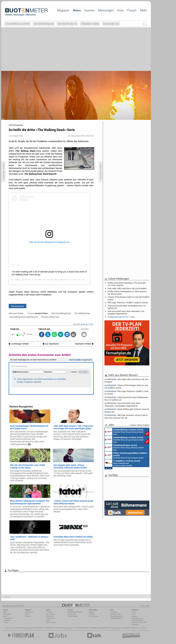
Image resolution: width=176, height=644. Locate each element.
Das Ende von (111, 24)
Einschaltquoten (67, 628)
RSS (5, 612)
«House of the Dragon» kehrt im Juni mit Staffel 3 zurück (128, 298)
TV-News (49, 612)
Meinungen (106, 10)
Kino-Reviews (94, 616)
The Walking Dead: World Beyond (24, 317)
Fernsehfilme (94, 628)
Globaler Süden (90, 24)
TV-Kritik (92, 614)
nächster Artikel (84, 344)
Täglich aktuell (73, 616)
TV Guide (77, 628)
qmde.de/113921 (87, 324)
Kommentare (18, 306)
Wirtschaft (50, 616)
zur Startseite (51, 344)
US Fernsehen (49, 628)
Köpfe (48, 620)
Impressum (136, 624)
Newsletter (7, 614)
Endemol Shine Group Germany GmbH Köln (127, 432)
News (77, 10)
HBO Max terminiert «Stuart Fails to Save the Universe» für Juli (126, 416)
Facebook (7, 620)
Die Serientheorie (44, 24)
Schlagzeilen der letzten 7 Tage (121, 317)
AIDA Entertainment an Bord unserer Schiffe (122, 463)
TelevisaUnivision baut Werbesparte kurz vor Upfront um (127, 307)
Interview (28, 616)
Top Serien (142, 628)
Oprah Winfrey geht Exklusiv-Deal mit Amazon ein (127, 410)
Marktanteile (72, 614)
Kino (121, 10)
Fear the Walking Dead (61, 313)
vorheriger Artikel (19, 344)
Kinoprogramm (116, 628)
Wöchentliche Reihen (75, 612)
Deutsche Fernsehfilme (130, 628)
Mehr (144, 10)
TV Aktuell (18, 628)
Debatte (92, 612)
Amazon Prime (38, 313)
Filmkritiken (39, 628)
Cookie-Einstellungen (139, 622)
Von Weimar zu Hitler (17, 24)
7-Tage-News (8, 618)
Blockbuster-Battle (116, 618)
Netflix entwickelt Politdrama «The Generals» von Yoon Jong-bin (127, 284)
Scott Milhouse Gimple (43, 280)
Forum (132, 10)
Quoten (89, 10)
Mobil (5, 616)
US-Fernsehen (51, 622)
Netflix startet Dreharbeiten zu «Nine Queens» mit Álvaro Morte (127, 293)
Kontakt (134, 616)
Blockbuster (85, 628)
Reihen (27, 614)
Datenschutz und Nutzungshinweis (138, 619)
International (51, 618)
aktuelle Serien (105, 628)
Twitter (6, 622)
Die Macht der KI (67, 24)
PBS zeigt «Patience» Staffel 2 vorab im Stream (128, 302)
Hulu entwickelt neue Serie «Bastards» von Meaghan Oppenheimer (126, 312)
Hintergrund (29, 612)
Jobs (133, 614)
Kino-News (114, 612)
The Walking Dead (82, 313)
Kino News (10, 628)
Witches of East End (50, 317)
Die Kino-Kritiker (116, 614)
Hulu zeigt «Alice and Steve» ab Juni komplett (127, 288)
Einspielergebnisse (117, 616)
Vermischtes (50, 614)
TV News (57, 628)
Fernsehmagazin (28, 628)
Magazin (63, 10)
